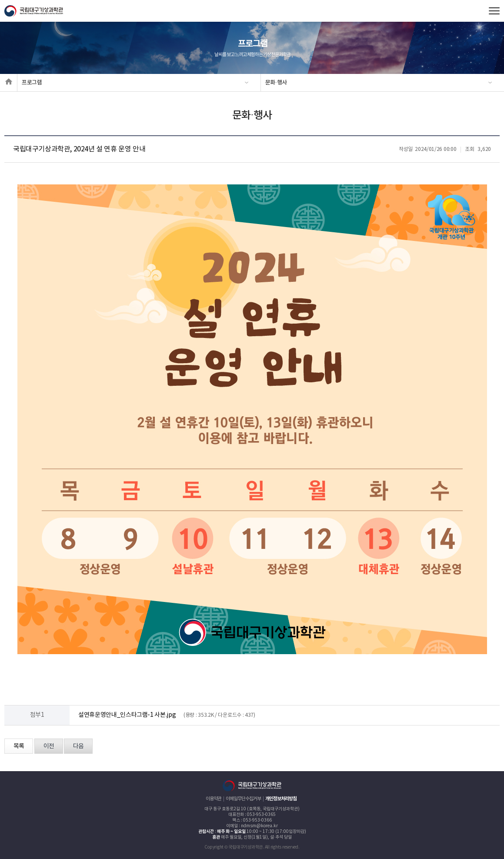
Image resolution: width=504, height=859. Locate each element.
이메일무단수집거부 (243, 799)
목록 (19, 746)
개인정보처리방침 (281, 799)
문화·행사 (276, 83)
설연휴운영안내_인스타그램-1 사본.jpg (127, 715)
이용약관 (214, 799)
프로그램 (32, 83)
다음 (78, 746)
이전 (49, 746)
